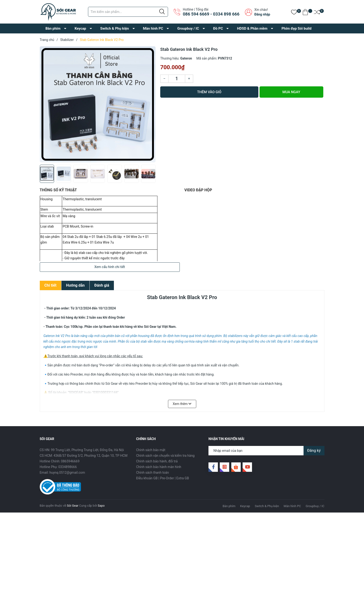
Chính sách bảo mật (151, 450)
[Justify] (162, 12)
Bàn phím (53, 28)
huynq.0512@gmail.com (67, 473)
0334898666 (68, 467)
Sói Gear (73, 506)
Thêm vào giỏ (209, 92)
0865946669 (70, 461)
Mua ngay (291, 92)
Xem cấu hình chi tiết (110, 267)
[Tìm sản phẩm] (128, 12)
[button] (150, 176)
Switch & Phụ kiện (115, 28)
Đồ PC (218, 28)
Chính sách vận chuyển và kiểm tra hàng (165, 456)
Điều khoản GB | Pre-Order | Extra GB (163, 478)
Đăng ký (314, 451)
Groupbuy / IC (188, 28)
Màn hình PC (153, 28)
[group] (98, 104)
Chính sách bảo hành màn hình (159, 467)
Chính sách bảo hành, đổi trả (157, 461)
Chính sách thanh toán (153, 473)
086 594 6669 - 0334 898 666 (211, 14)
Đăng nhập (262, 14)
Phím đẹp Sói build (296, 28)
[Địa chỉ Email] (266, 451)
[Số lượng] (177, 79)
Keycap (80, 28)
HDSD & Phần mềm (252, 28)
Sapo (101, 506)
